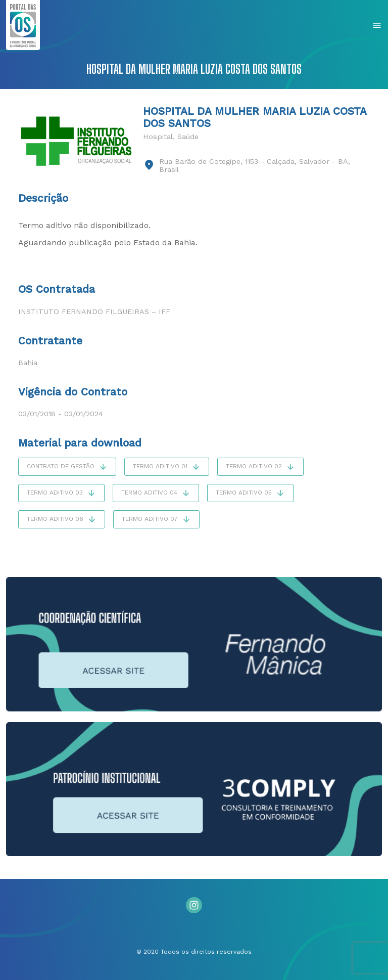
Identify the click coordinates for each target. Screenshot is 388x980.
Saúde (188, 137)
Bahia (28, 363)
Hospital (158, 137)
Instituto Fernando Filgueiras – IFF (94, 311)
